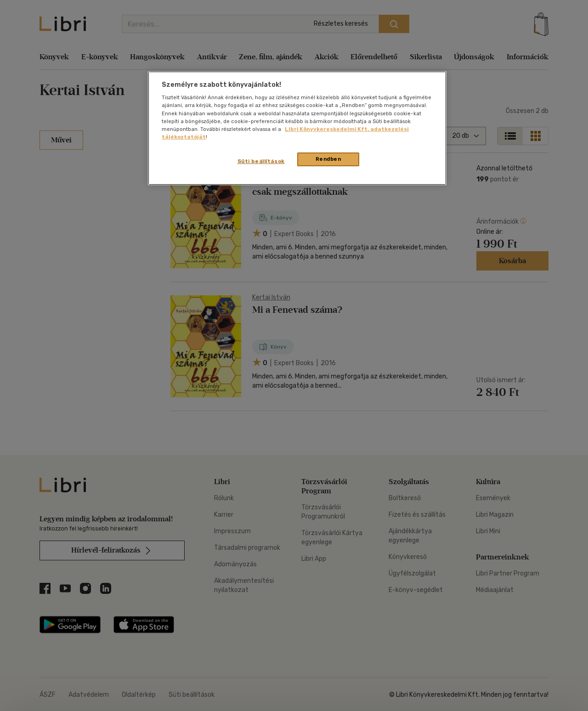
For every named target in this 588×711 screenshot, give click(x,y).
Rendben (328, 159)
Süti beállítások (261, 161)
